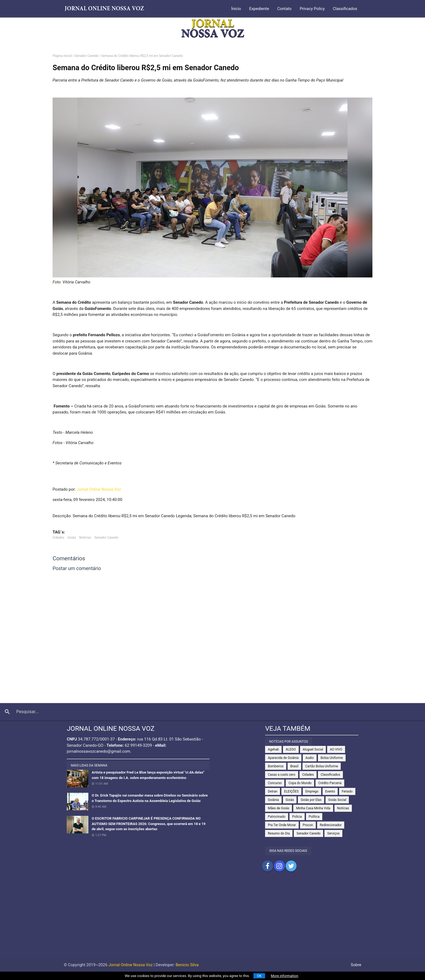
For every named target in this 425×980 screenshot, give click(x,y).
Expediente (259, 9)
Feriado (347, 791)
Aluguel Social (313, 749)
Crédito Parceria (330, 783)
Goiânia (273, 800)
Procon (308, 825)
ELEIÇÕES (291, 791)
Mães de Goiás (278, 808)
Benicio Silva (187, 965)
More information (284, 976)
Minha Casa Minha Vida (313, 808)
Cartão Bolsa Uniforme (322, 766)
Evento (330, 791)
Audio (310, 758)
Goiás (72, 538)
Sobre (356, 965)
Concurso (275, 783)
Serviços (333, 833)
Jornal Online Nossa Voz (99, 489)
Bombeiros (276, 766)
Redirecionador (331, 825)
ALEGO (291, 749)
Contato (284, 9)
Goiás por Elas (311, 800)
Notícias (85, 538)
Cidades (58, 538)
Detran (273, 791)
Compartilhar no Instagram (279, 866)
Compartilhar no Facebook (268, 866)
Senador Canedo (86, 56)
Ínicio (236, 9)
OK (259, 976)
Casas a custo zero (281, 775)
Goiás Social (337, 800)
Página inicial (62, 56)
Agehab (273, 749)
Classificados (345, 9)
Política (314, 817)
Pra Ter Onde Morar (282, 825)
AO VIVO (336, 749)
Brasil (294, 766)
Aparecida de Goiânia (283, 758)
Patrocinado (277, 817)
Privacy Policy (312, 9)
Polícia (297, 817)
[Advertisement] (212, 920)
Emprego (312, 791)
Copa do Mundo (300, 783)
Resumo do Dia (279, 833)
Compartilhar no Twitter (291, 866)
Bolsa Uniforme (332, 758)
